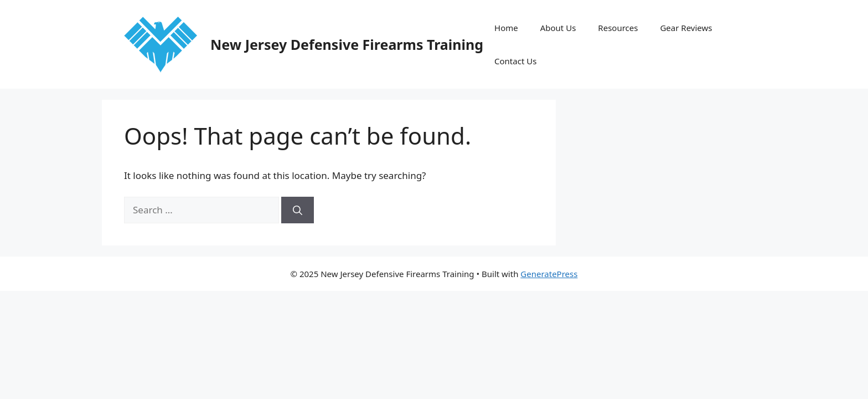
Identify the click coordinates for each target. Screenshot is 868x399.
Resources (618, 28)
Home (506, 28)
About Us (558, 28)
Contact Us (515, 61)
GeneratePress (549, 274)
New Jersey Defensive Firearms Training (347, 44)
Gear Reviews (686, 28)
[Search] (298, 210)
